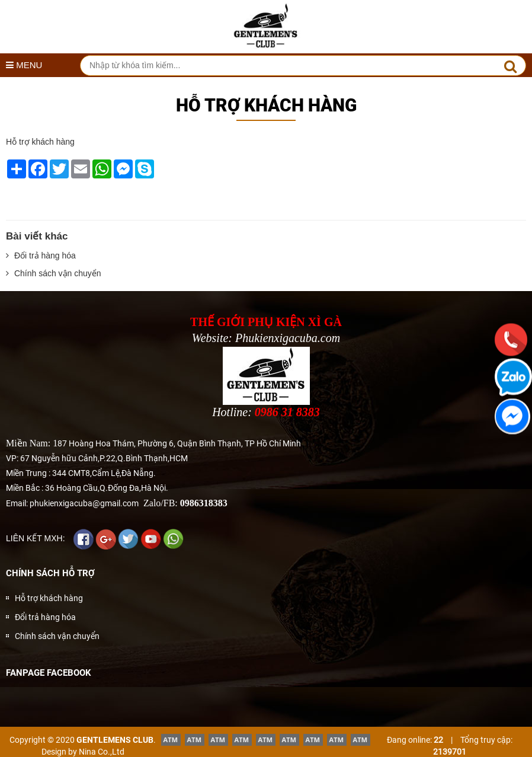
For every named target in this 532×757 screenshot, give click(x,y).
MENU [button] (24, 65)
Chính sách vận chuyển (54, 273)
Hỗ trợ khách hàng (49, 598)
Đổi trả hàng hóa (41, 255)
